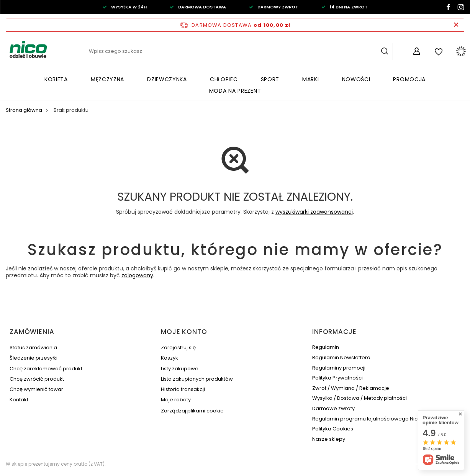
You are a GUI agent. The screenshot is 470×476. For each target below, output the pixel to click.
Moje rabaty (176, 400)
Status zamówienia (33, 348)
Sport (270, 79)
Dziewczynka (167, 79)
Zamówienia (32, 332)
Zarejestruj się (178, 348)
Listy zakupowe (180, 369)
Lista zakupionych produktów (197, 379)
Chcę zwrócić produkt (37, 379)
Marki (311, 79)
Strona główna (24, 110)
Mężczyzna (107, 79)
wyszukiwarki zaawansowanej (314, 212)
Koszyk (169, 358)
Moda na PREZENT (235, 91)
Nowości (356, 79)
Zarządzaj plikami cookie (192, 411)
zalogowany (137, 275)
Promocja (409, 79)
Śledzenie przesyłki (34, 358)
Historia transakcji (183, 389)
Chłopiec (224, 79)
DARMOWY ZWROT (278, 7)
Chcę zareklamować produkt (46, 369)
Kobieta (56, 79)
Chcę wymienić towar (36, 389)
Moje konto (184, 332)
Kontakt (19, 400)
